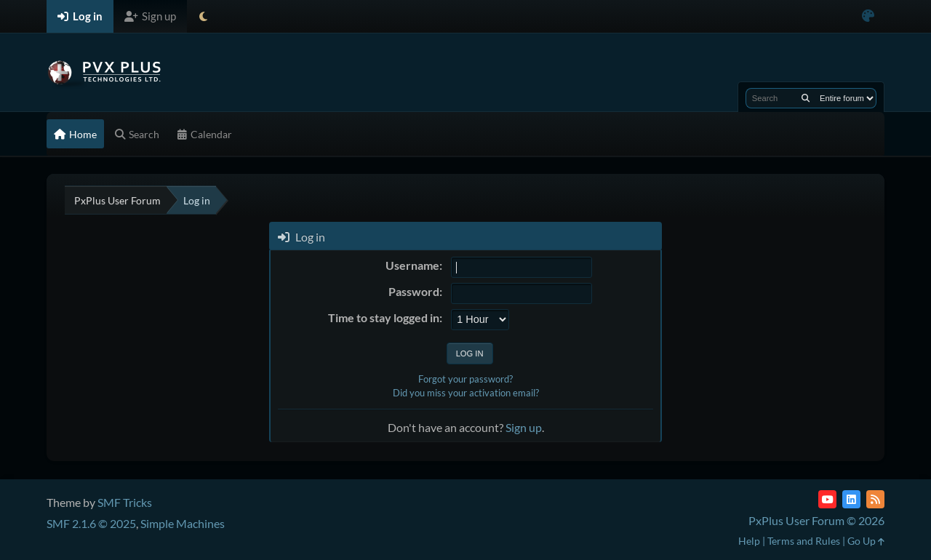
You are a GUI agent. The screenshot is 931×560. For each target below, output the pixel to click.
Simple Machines (183, 523)
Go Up (866, 541)
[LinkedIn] (851, 499)
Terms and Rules (804, 541)
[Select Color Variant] (868, 16)
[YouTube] (827, 499)
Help (749, 541)
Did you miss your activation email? (466, 393)
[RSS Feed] (875, 499)
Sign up (524, 427)
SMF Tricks (125, 502)
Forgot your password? (465, 379)
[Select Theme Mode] (203, 16)
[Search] (806, 98)
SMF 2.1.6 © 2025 (91, 523)
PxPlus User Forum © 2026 (816, 520)
